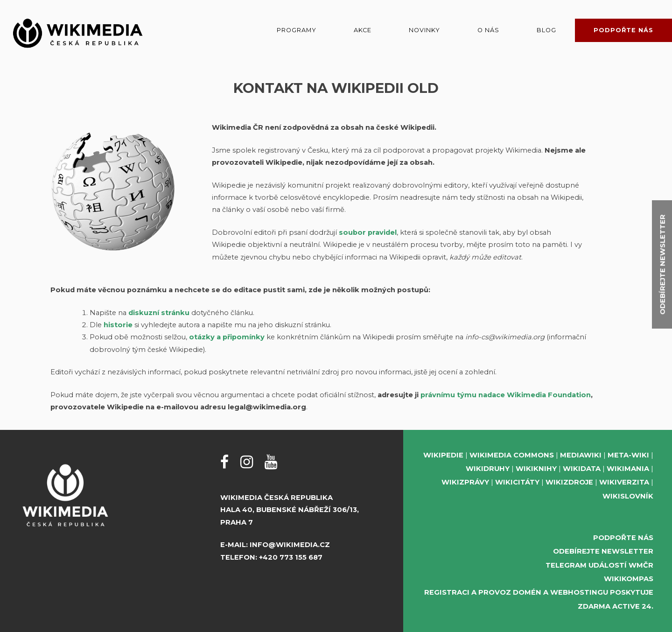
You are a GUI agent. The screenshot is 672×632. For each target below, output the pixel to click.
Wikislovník (628, 496)
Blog (546, 30)
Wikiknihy (536, 469)
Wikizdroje (569, 482)
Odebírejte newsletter (603, 551)
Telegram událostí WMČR (599, 565)
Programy (297, 30)
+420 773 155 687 (291, 557)
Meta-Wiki (628, 455)
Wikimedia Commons (512, 455)
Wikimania (628, 469)
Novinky (424, 30)
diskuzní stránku (159, 313)
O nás (488, 30)
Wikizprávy (465, 482)
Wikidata (582, 469)
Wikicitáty (517, 482)
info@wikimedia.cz (290, 545)
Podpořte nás (623, 30)
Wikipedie (443, 455)
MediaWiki (581, 455)
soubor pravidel (368, 232)
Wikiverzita (624, 482)
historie (118, 325)
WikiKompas (629, 579)
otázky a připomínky (227, 337)
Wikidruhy (488, 469)
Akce (363, 30)
